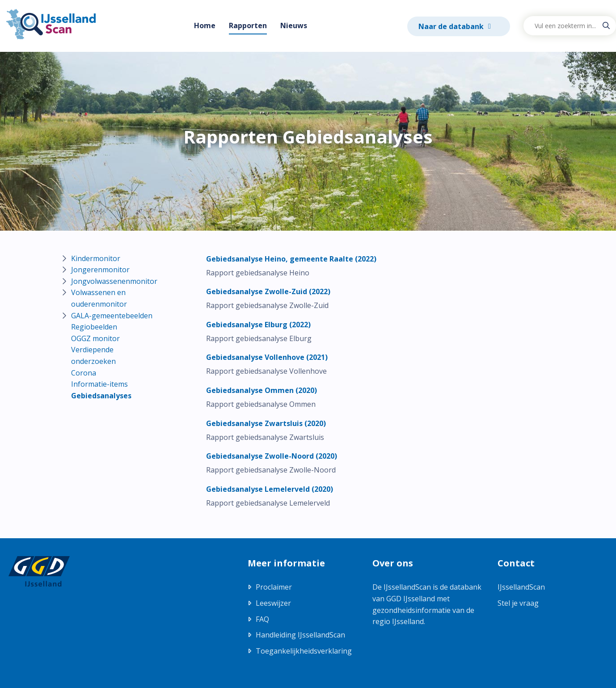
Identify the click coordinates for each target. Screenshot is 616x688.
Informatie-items (99, 384)
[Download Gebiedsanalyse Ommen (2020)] (262, 390)
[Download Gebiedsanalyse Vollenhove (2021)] (267, 357)
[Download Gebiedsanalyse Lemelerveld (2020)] (270, 489)
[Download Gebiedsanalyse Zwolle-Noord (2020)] (272, 456)
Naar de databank (452, 26)
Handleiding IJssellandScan (300, 635)
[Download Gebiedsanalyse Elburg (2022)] (258, 325)
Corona (84, 373)
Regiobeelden (94, 327)
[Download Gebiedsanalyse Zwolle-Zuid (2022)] (268, 291)
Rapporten (248, 25)
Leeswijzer (273, 603)
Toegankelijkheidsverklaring (304, 651)
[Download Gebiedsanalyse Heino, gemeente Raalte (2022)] (291, 259)
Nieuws (294, 25)
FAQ (262, 619)
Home (205, 25)
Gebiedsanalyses (101, 396)
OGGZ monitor (95, 338)
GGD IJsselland (411, 599)
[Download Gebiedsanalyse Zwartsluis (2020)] (266, 423)
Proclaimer (274, 587)
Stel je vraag (518, 603)
